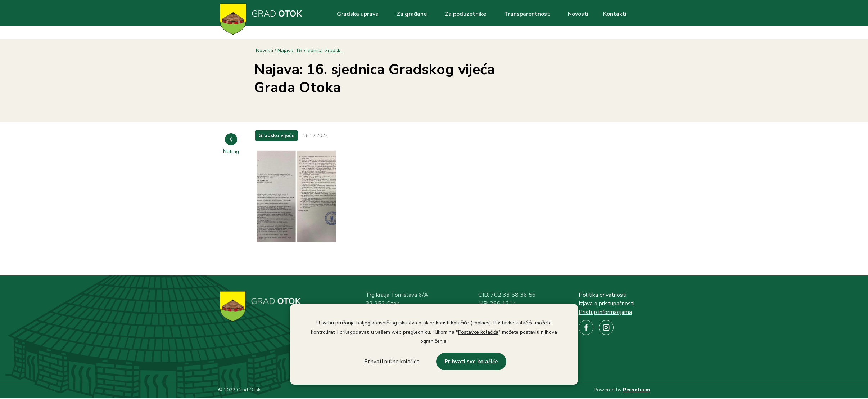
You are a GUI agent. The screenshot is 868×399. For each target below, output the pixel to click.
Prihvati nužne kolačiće (392, 362)
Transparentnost (527, 14)
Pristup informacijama (605, 312)
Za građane (412, 14)
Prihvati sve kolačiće (471, 362)
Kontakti (615, 14)
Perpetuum (636, 390)
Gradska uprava (358, 14)
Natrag (231, 151)
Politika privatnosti (603, 295)
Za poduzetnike (465, 14)
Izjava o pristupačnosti (607, 304)
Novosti (578, 14)
